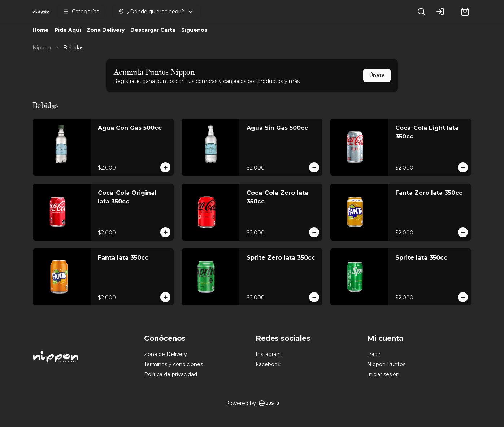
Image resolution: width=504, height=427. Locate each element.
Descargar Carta (153, 30)
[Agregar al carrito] (165, 167)
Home (41, 30)
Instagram (269, 354)
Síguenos (194, 30)
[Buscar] (421, 12)
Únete (377, 75)
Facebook (268, 364)
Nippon (42, 48)
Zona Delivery (106, 30)
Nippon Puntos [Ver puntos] (386, 364)
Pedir (374, 354)
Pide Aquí (68, 30)
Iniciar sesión (383, 374)
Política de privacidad (171, 374)
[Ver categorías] (81, 12)
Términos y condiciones (173, 364)
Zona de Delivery (166, 354)
